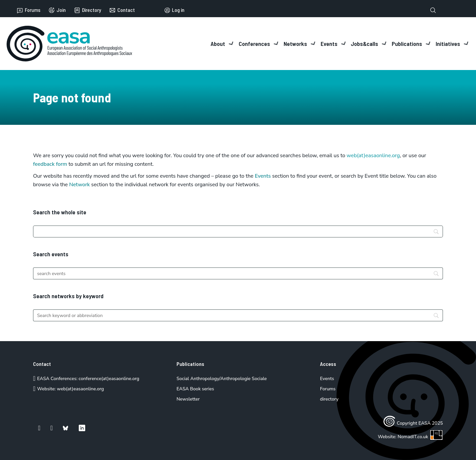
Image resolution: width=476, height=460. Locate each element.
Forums (28, 10)
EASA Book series (195, 389)
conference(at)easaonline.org (109, 379)
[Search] (238, 231)
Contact (122, 10)
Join (57, 10)
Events (263, 176)
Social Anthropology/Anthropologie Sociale (222, 379)
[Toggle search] (433, 10)
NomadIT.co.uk (420, 437)
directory (329, 399)
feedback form (50, 164)
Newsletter (188, 399)
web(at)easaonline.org (80, 389)
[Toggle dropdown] (231, 44)
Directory (87, 10)
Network (79, 185)
